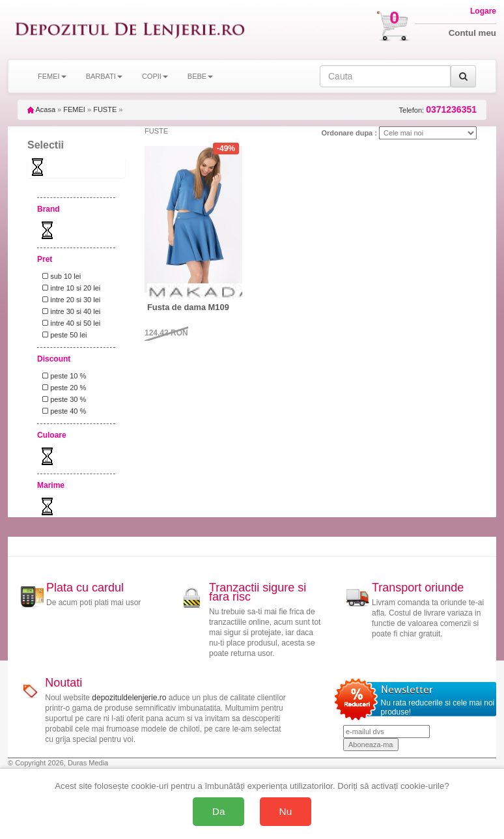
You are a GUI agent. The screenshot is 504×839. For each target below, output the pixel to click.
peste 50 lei (63, 335)
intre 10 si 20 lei (69, 288)
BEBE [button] (200, 76)
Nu (286, 811)
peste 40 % (62, 411)
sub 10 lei (60, 276)
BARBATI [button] (104, 76)
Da (219, 811)
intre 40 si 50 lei (69, 323)
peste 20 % (62, 388)
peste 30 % (62, 399)
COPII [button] (155, 76)
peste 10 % (62, 376)
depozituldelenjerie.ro (129, 698)
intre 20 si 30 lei (69, 300)
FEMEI (74, 109)
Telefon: (438, 110)
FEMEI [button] (52, 76)
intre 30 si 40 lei (69, 311)
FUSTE (105, 109)
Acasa (41, 109)
